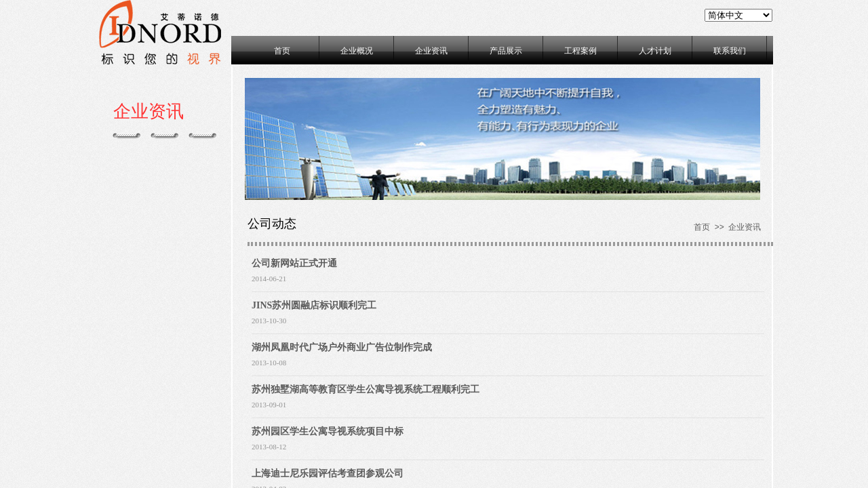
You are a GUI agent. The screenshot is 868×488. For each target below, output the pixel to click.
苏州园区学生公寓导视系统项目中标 (328, 431)
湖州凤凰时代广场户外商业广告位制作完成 (342, 347)
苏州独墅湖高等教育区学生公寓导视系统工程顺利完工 (366, 389)
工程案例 (580, 51)
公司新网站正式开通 (294, 263)
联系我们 (730, 51)
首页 (282, 51)
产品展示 (506, 51)
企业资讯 (431, 51)
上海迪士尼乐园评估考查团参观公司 (328, 473)
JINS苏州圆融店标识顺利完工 (314, 305)
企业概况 (357, 51)
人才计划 (655, 51)
